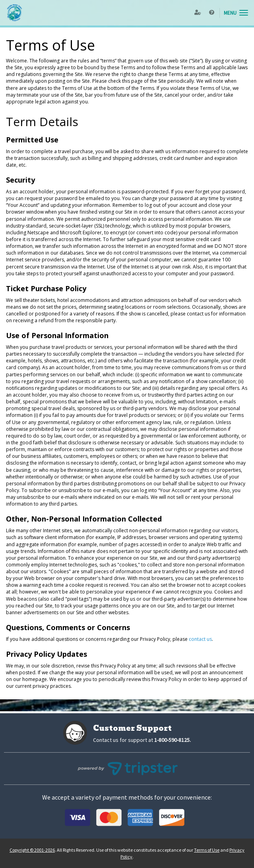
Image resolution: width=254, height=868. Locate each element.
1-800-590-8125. (173, 740)
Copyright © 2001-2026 (32, 850)
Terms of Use (207, 850)
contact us (200, 639)
